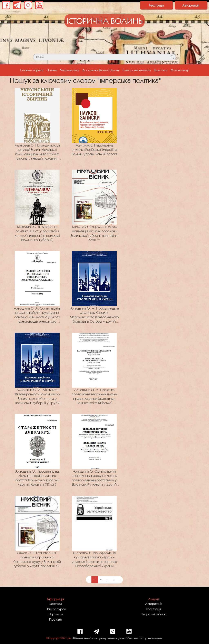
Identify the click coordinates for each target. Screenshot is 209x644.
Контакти (56, 604)
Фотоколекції (180, 70)
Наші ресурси (56, 609)
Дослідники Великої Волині (101, 70)
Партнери (56, 614)
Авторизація (191, 5)
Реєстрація (156, 5)
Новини (52, 70)
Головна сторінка (32, 70)
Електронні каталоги (137, 70)
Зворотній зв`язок (153, 614)
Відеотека (161, 70)
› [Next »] (120, 580)
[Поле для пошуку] (104, 57)
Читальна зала (70, 70)
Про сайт (56, 619)
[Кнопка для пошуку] (172, 57)
